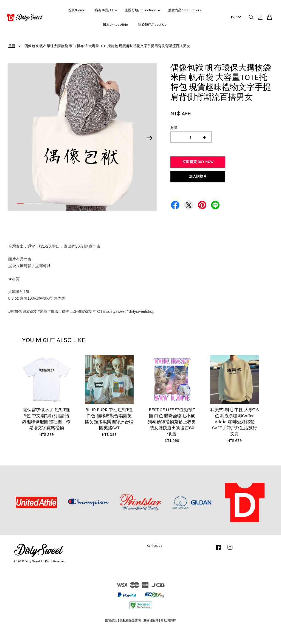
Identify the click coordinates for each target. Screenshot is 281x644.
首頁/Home (77, 10)
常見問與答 (168, 621)
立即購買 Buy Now (198, 162)
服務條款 (111, 621)
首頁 (12, 46)
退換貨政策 (151, 621)
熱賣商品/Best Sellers (185, 10)
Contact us (155, 546)
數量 (174, 128)
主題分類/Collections (143, 10)
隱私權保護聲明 (130, 621)
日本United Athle (115, 25)
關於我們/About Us (152, 25)
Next (149, 138)
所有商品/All (106, 10)
